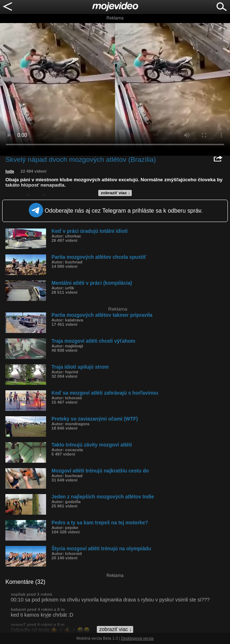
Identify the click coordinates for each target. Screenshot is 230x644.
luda (10, 171)
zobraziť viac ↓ (116, 193)
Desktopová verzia (137, 638)
